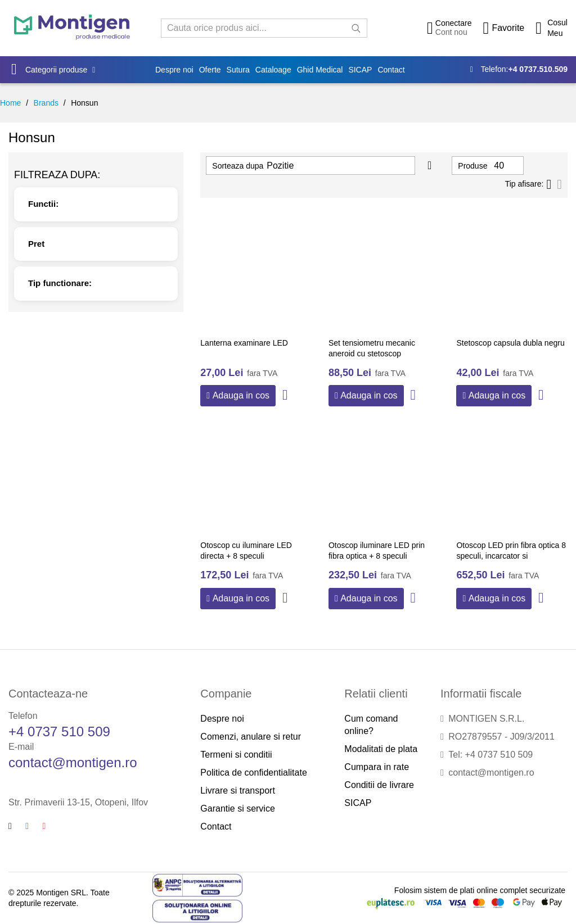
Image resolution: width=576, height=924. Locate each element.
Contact (216, 826)
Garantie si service (238, 808)
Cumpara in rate (377, 767)
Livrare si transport (238, 791)
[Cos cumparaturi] (552, 28)
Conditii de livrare (379, 785)
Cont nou (451, 32)
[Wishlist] (503, 28)
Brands (46, 103)
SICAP (358, 803)
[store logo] (72, 28)
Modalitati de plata (381, 749)
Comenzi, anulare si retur (251, 737)
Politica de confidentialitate (253, 773)
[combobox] (264, 28)
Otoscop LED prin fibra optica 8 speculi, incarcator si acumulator (511, 556)
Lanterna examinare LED (244, 343)
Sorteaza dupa (238, 166)
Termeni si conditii (236, 755)
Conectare (454, 23)
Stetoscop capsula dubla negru (510, 343)
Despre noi (222, 719)
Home (10, 103)
